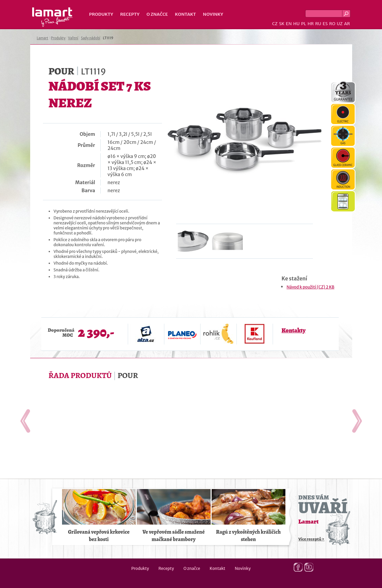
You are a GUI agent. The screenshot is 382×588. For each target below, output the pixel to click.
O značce (157, 14)
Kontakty (294, 330)
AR (347, 24)
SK (282, 24)
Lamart (52, 17)
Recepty (130, 14)
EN (289, 24)
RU (318, 24)
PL (304, 24)
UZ (340, 24)
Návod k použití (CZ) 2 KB (311, 287)
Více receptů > (312, 539)
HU (296, 24)
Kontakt (185, 14)
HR (311, 24)
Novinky (213, 14)
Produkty (101, 14)
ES (325, 24)
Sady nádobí (91, 38)
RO (332, 24)
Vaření (73, 38)
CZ (275, 24)
